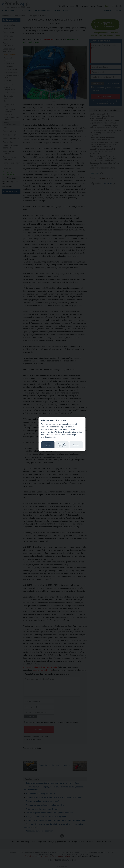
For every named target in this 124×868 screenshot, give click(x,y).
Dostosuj (76, 445)
